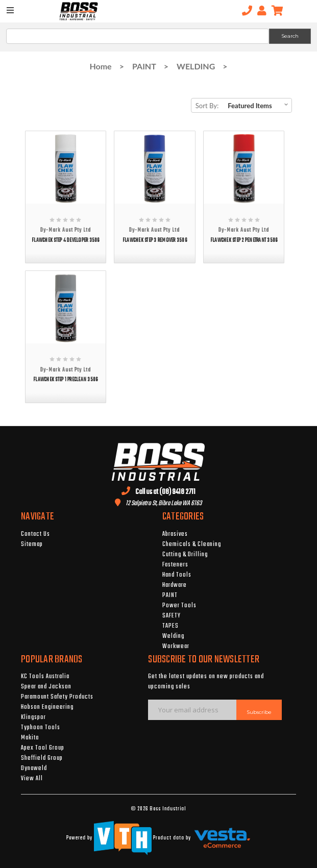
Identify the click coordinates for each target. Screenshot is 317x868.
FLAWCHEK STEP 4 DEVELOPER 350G (66, 241)
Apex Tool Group (43, 748)
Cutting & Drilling (185, 555)
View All (32, 779)
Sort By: (207, 106)
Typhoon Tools (41, 728)
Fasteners (175, 565)
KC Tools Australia (45, 677)
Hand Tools (177, 575)
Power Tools (179, 606)
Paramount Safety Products (57, 697)
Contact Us (35, 534)
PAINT (144, 66)
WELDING (196, 66)
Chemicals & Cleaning (192, 544)
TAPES (170, 626)
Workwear (176, 647)
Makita (30, 738)
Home (100, 66)
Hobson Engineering (47, 707)
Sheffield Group (42, 758)
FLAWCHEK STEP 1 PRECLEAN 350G (65, 380)
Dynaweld (34, 768)
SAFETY (172, 616)
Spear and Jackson (46, 687)
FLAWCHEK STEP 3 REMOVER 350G (155, 241)
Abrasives (175, 534)
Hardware (175, 585)
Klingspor (33, 717)
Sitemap (32, 544)
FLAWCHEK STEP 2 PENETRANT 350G (244, 241)
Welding (173, 636)
